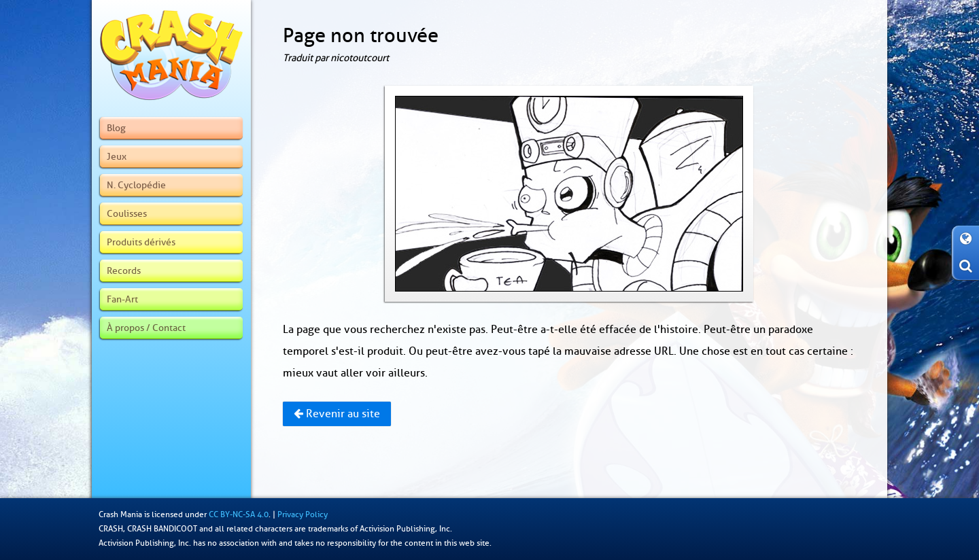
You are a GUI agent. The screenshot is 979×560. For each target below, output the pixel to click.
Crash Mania (120, 514)
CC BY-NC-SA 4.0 (239, 514)
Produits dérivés (141, 242)
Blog (116, 128)
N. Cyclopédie (136, 185)
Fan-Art (122, 299)
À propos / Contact (146, 328)
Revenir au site (337, 414)
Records (124, 270)
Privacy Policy (303, 514)
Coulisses (127, 213)
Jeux (117, 156)
